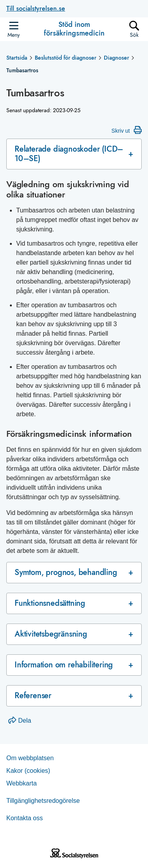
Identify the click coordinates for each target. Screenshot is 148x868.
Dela (20, 721)
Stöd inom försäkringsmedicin (74, 29)
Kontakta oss (25, 818)
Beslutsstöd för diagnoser (66, 58)
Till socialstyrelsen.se (36, 8)
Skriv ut (126, 130)
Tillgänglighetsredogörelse (43, 801)
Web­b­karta (22, 783)
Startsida (17, 58)
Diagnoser (116, 58)
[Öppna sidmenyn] (14, 29)
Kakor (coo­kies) (28, 771)
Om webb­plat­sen (30, 758)
